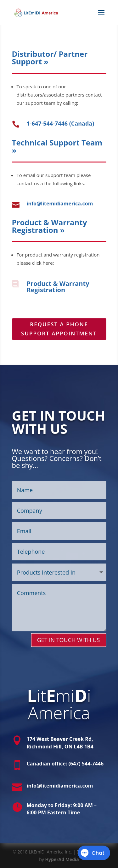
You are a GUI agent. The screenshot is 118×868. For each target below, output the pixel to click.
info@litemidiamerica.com (60, 204)
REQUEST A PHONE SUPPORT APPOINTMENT (59, 329)
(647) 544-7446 (86, 764)
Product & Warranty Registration (58, 287)
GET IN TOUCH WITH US (69, 640)
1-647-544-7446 (47, 123)
